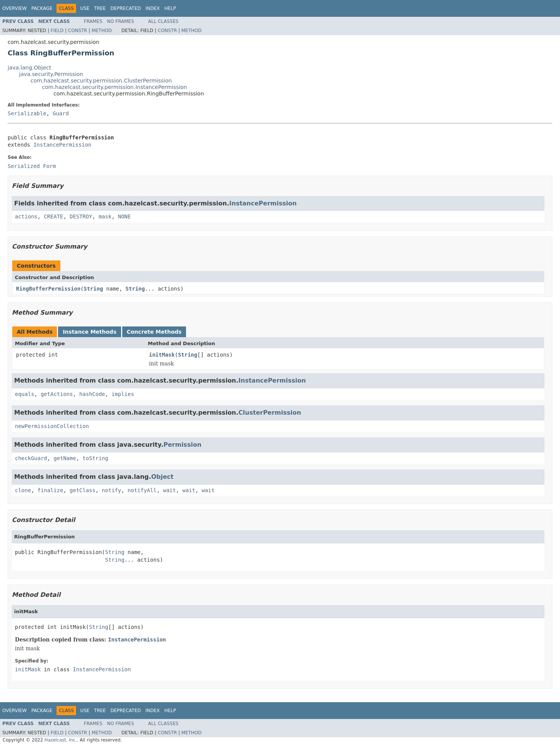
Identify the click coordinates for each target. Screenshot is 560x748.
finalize (50, 490)
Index (153, 8)
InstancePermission (62, 145)
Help (170, 8)
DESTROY (81, 216)
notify (112, 490)
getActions (57, 394)
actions (26, 216)
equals (25, 394)
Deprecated (126, 8)
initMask (162, 355)
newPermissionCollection (52, 426)
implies (123, 394)
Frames (93, 21)
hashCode (92, 394)
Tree (100, 8)
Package (42, 8)
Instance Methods (89, 332)
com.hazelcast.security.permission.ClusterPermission (101, 81)
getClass (82, 490)
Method (102, 31)
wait (170, 490)
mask (105, 216)
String (93, 289)
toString (95, 458)
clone (23, 490)
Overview (15, 8)
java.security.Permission (51, 74)
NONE (125, 216)
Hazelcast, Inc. (61, 740)
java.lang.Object (29, 68)
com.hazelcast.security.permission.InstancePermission (114, 87)
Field (57, 31)
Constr (78, 31)
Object (163, 477)
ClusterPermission (270, 413)
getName (65, 458)
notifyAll (142, 490)
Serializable (27, 113)
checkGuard (31, 458)
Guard (61, 113)
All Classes (163, 21)
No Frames (121, 21)
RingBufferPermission (48, 289)
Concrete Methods (154, 332)
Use (85, 8)
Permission (183, 445)
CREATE (54, 216)
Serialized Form (32, 166)
